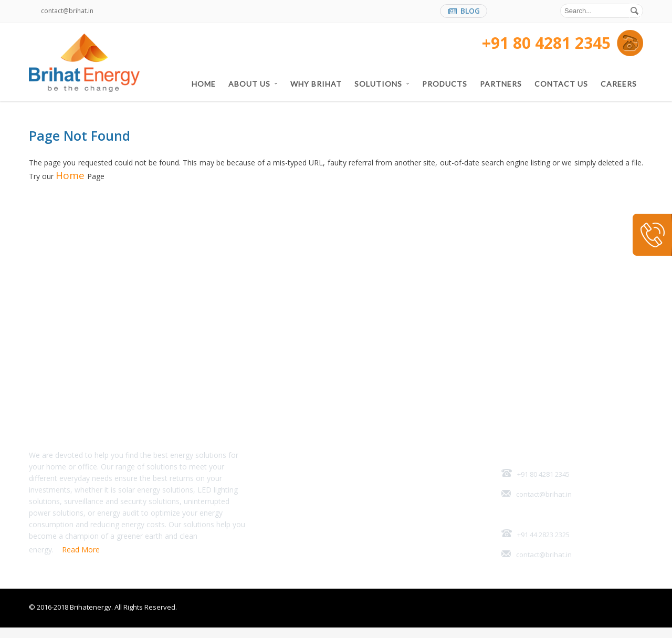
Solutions (382, 84)
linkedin (521, 12)
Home (204, 84)
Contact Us (561, 84)
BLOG (464, 11)
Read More (81, 560)
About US (253, 84)
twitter (542, 12)
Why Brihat (316, 84)
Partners (501, 84)
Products (445, 84)
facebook (501, 12)
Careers (619, 84)
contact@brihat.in (67, 11)
